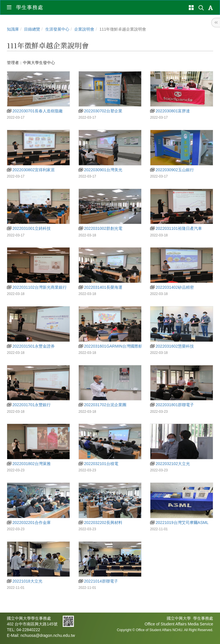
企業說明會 (84, 29)
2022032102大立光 (170, 464)
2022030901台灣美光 (100, 170)
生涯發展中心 (57, 29)
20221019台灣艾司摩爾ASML (179, 523)
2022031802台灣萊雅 (29, 464)
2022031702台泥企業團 (102, 405)
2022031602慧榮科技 (172, 346)
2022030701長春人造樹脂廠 (35, 111)
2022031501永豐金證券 (31, 346)
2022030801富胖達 (170, 111)
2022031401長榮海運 (100, 287)
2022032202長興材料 (100, 523)
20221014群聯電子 (98, 581)
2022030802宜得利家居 (31, 170)
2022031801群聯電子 (172, 405)
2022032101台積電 (98, 464)
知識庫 (13, 29)
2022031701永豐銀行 (29, 405)
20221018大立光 (25, 581)
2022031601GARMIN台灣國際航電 (112, 346)
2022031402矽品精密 (172, 287)
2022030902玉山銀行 (172, 170)
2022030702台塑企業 (100, 111)
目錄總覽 (32, 29)
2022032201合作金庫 (29, 523)
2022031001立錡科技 (29, 228)
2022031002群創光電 (100, 228)
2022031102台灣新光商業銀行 (37, 287)
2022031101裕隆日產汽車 (176, 228)
